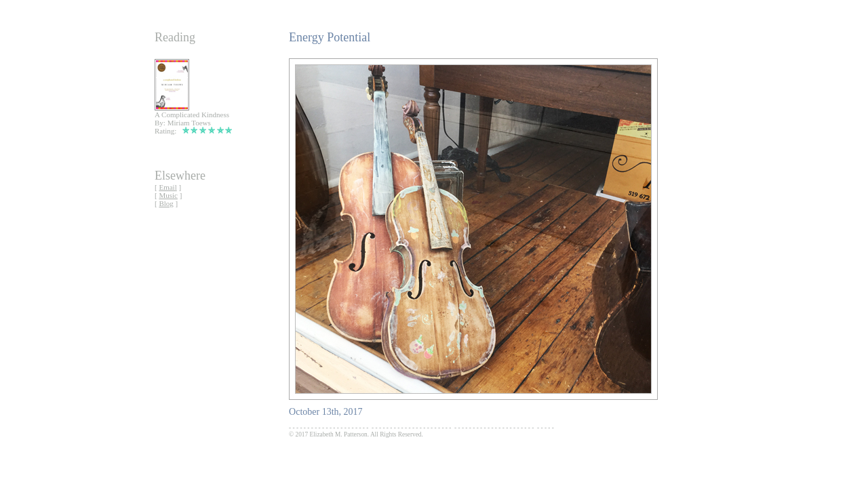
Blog (166, 203)
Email (167, 187)
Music (168, 195)
